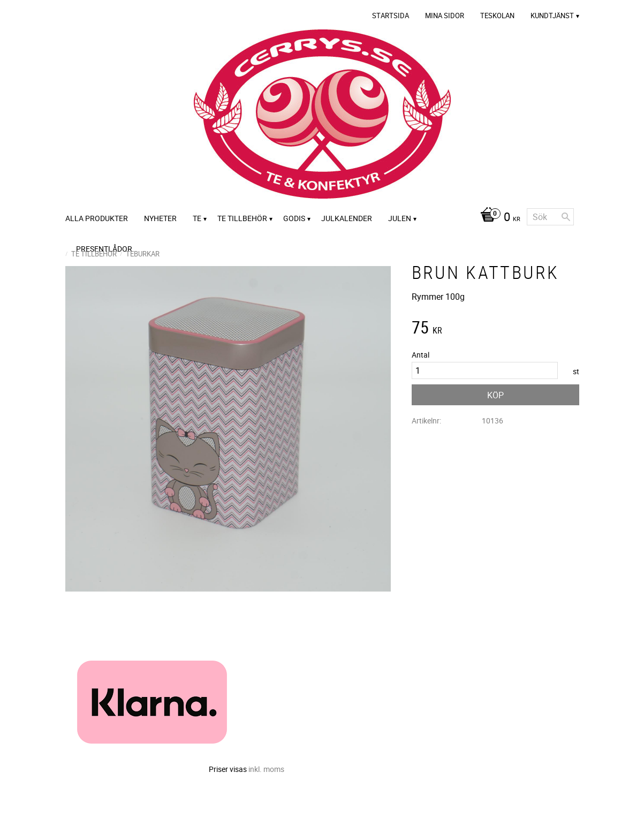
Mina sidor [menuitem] (445, 16)
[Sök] (566, 217)
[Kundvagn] (498, 218)
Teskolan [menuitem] (497, 16)
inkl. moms (266, 769)
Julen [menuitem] (400, 218)
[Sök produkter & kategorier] (550, 217)
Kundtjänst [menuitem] (552, 16)
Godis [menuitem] (294, 218)
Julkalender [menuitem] (347, 218)
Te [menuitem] (197, 218)
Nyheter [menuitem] (160, 218)
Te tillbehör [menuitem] (242, 218)
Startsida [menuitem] (391, 16)
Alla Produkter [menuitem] (97, 218)
